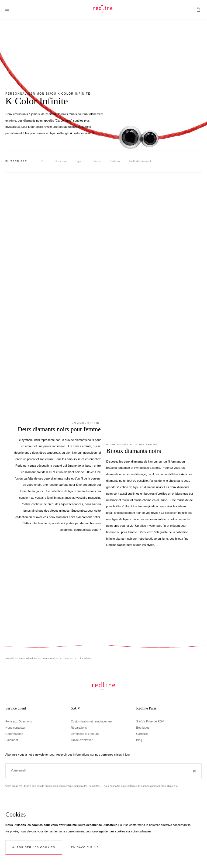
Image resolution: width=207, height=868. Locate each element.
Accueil (10, 659)
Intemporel (49, 659)
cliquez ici (173, 786)
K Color (65, 659)
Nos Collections (29, 659)
